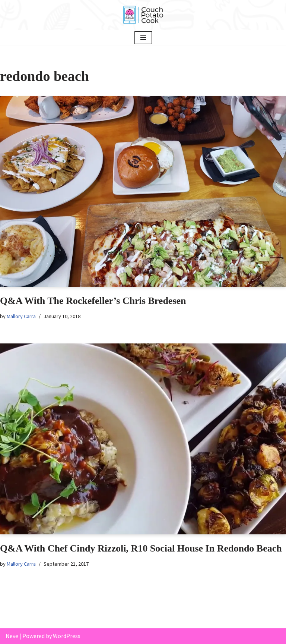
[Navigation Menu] (143, 38)
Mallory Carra (21, 316)
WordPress (67, 636)
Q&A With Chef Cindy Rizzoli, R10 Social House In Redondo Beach (141, 548)
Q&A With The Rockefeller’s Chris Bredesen (93, 301)
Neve (12, 636)
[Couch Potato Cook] (143, 15)
